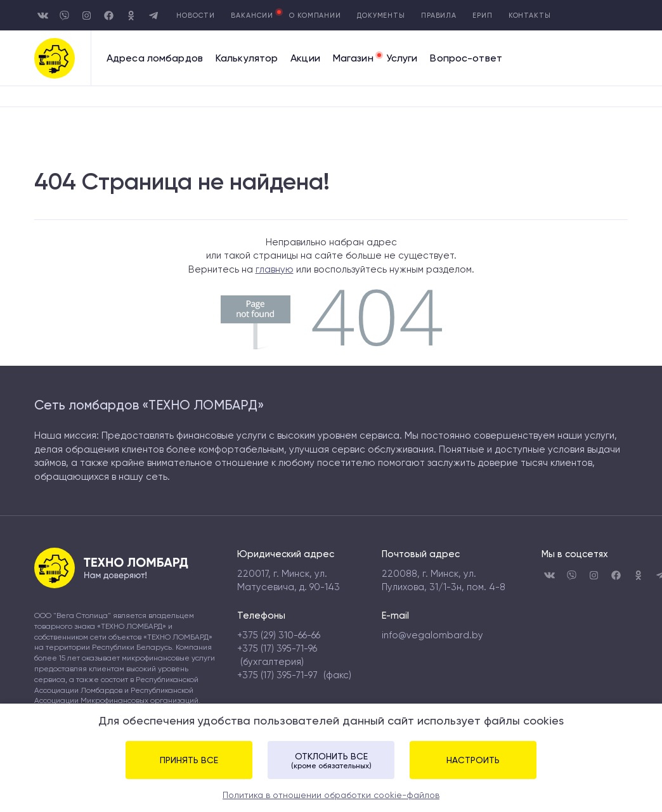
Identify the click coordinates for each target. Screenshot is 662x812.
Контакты (530, 16)
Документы (381, 16)
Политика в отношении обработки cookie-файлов (331, 795)
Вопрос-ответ (466, 58)
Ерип (483, 16)
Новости (196, 16)
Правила (439, 16)
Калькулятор (247, 58)
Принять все (189, 760)
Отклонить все (331, 761)
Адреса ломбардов (155, 58)
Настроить (473, 760)
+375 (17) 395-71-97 (277, 675)
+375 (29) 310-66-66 (279, 635)
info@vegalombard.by (432, 635)
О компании (315, 16)
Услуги (402, 58)
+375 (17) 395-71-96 (277, 648)
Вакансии (252, 16)
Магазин (353, 58)
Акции (305, 58)
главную (275, 269)
